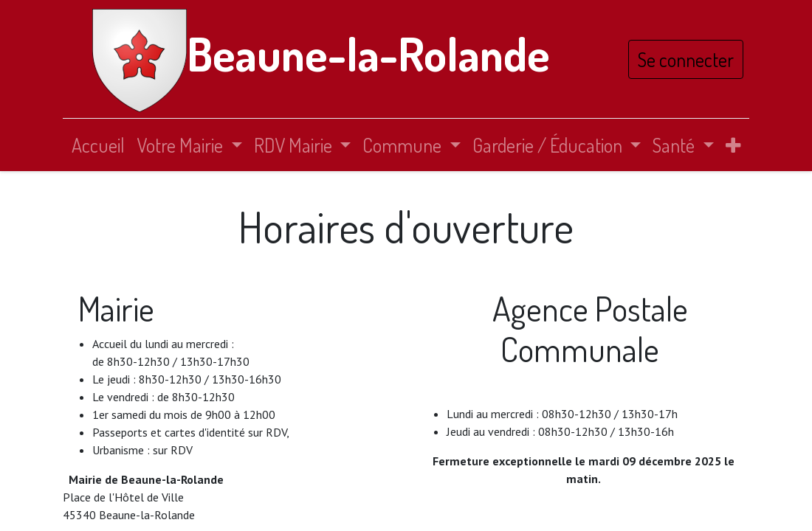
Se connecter (686, 59)
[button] (733, 145)
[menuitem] (98, 145)
